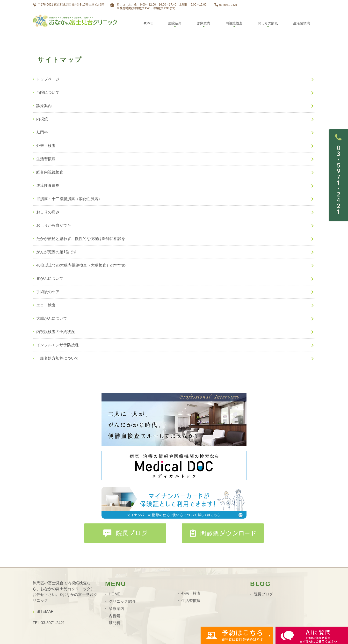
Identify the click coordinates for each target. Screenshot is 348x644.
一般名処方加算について (58, 358)
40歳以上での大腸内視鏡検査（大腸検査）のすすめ (81, 265)
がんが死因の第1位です (57, 252)
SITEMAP (45, 611)
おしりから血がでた (54, 225)
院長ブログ (263, 594)
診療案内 (203, 23)
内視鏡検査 (234, 23)
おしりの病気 (268, 23)
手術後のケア (48, 292)
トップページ (48, 79)
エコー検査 (46, 305)
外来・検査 (46, 146)
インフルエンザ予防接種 (58, 345)
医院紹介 (175, 23)
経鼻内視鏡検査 (50, 172)
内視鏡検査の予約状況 (56, 332)
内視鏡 (42, 119)
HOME (115, 594)
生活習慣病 (302, 23)
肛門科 (42, 132)
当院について (48, 92)
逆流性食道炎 (48, 185)
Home (148, 23)
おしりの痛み (48, 212)
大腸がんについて (52, 318)
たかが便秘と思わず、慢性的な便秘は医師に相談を (81, 239)
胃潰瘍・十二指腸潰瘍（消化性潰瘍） (69, 199)
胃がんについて (50, 279)
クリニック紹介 (122, 601)
